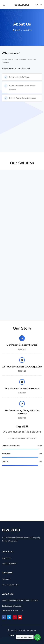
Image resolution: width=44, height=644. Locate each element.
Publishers (6, 579)
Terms (11, 635)
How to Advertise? (9, 564)
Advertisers (6, 558)
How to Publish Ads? (10, 585)
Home (16, 30)
